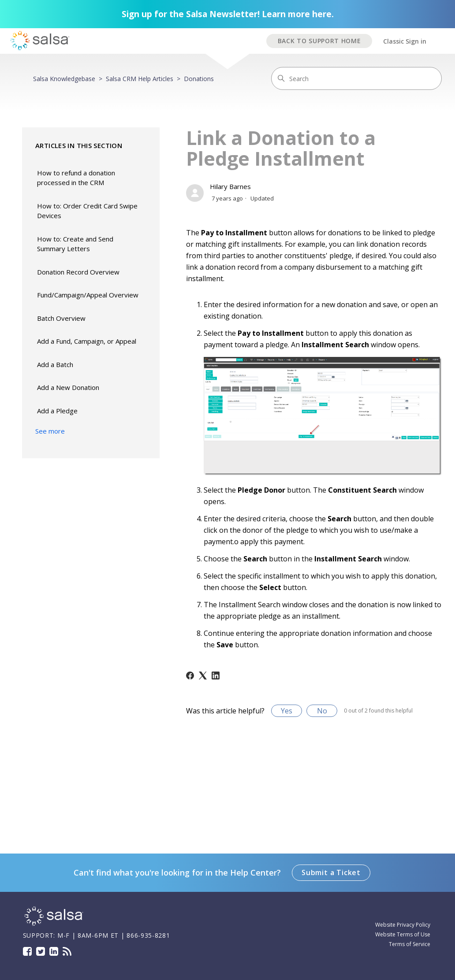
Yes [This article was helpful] (287, 711)
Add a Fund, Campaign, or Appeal (87, 341)
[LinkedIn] (216, 676)
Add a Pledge (57, 411)
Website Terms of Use (403, 934)
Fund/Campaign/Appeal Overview (88, 295)
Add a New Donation (68, 387)
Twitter (41, 951)
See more (50, 431)
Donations (199, 79)
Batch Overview (61, 318)
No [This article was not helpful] (322, 711)
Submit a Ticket (331, 872)
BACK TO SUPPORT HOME (319, 41)
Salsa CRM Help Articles (140, 79)
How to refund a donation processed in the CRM (76, 178)
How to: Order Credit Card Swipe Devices (87, 211)
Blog (67, 951)
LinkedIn (54, 951)
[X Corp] (203, 676)
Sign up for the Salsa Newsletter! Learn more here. (228, 14)
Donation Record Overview (78, 272)
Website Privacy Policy (403, 925)
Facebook (27, 951)
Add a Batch (55, 364)
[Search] (356, 78)
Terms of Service (410, 944)
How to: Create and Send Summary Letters (75, 244)
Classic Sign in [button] (405, 41)
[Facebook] (190, 676)
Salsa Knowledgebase (64, 79)
